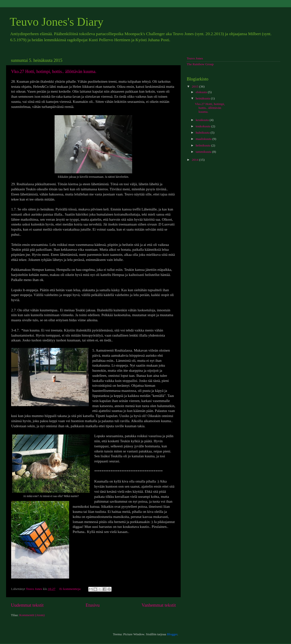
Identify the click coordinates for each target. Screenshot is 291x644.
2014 (195, 160)
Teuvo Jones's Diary (57, 22)
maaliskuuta (204, 139)
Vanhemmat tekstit (159, 605)
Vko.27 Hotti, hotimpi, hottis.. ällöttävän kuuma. (54, 72)
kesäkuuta (203, 120)
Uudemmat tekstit (27, 605)
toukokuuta (203, 126)
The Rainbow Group (200, 64)
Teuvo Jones (195, 58)
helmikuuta (203, 145)
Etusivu (93, 605)
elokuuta (202, 92)
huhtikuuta (203, 133)
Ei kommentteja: (71, 589)
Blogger (172, 634)
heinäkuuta (203, 98)
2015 (195, 86)
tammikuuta (204, 152)
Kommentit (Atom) (32, 615)
